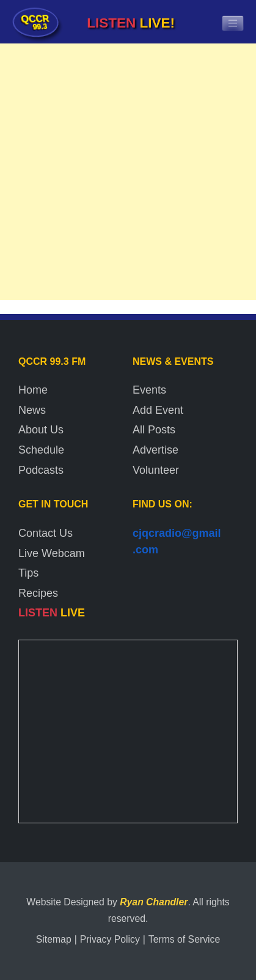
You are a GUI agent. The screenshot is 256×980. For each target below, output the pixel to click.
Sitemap (54, 939)
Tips (28, 573)
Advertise (155, 450)
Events (149, 390)
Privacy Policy (110, 939)
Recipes (38, 593)
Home (33, 390)
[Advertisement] (128, 175)
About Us (41, 430)
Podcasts (41, 470)
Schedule (41, 450)
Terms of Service (184, 939)
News (32, 410)
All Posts (154, 430)
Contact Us (46, 533)
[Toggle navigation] (233, 23)
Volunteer (156, 470)
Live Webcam (52, 553)
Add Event (158, 410)
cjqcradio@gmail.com (177, 541)
